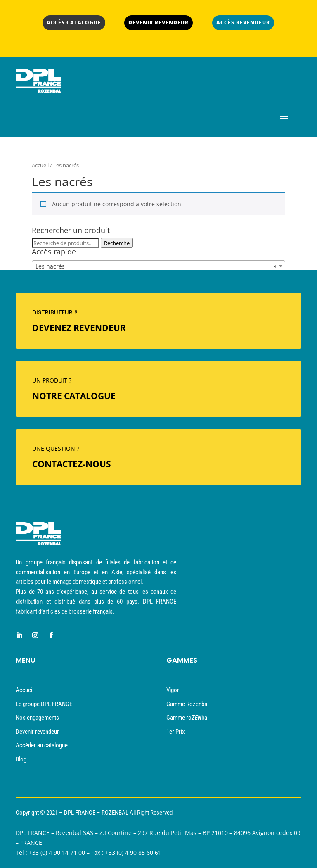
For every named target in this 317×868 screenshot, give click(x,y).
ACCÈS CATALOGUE (74, 23)
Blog (21, 759)
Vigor (173, 690)
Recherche (117, 243)
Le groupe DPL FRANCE (44, 704)
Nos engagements (37, 718)
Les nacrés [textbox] (156, 266)
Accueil (40, 165)
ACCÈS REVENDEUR (243, 23)
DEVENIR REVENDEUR (158, 23)
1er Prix (176, 732)
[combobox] (158, 266)
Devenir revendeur (37, 732)
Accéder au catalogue (42, 745)
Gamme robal (187, 718)
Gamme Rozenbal (187, 704)
